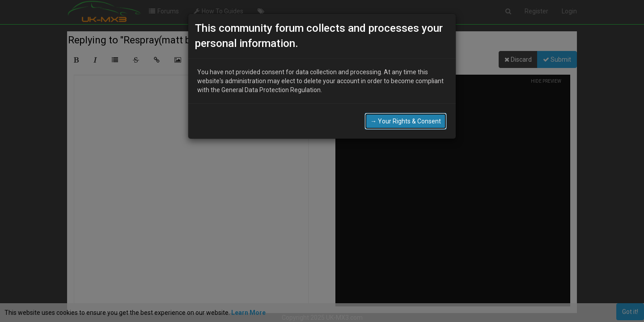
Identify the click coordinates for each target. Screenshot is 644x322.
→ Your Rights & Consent (406, 121)
